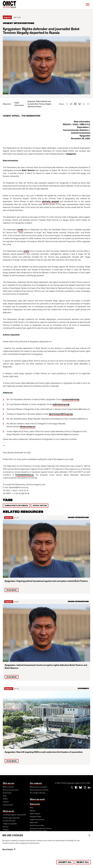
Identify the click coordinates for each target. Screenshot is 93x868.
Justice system (40, 505)
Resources (35, 804)
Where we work (37, 799)
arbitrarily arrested (50, 201)
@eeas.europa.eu (28, 426)
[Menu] (88, 4)
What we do (9, 811)
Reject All (83, 862)
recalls (20, 229)
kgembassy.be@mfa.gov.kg (61, 414)
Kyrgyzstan (9, 518)
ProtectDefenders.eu (25, 475)
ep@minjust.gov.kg (61, 404)
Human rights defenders (16, 505)
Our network (36, 783)
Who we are (9, 783)
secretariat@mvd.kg (71, 399)
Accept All (65, 862)
